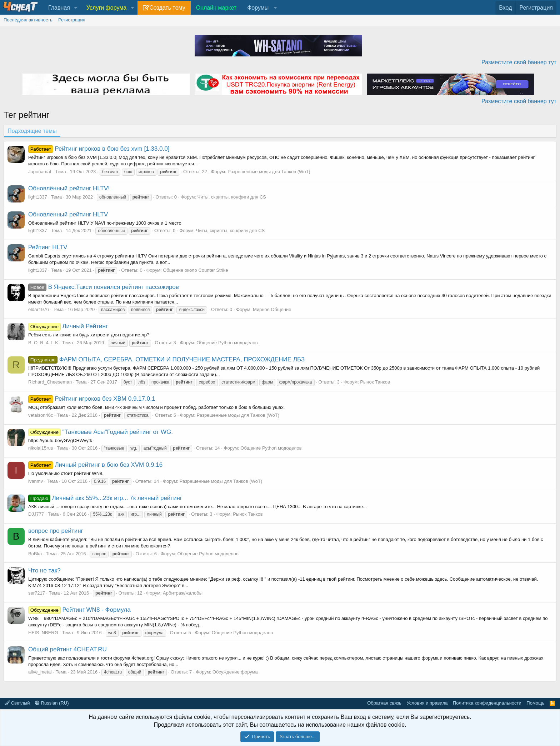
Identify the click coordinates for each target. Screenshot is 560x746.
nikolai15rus (41, 448)
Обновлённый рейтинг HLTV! (69, 188)
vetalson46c (41, 415)
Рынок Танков (375, 382)
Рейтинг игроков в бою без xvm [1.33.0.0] (99, 149)
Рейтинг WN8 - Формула (79, 610)
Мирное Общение (272, 309)
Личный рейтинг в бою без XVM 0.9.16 (95, 465)
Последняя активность (28, 20)
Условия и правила (427, 703)
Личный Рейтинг (68, 326)
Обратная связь (384, 703)
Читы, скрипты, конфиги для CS (232, 197)
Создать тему (167, 8)
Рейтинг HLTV (48, 247)
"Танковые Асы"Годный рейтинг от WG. (101, 432)
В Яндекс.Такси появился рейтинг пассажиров (104, 287)
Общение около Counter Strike (195, 270)
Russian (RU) (52, 703)
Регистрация (72, 20)
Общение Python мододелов (227, 343)
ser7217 (37, 593)
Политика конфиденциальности (487, 703)
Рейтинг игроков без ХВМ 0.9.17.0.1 (92, 399)
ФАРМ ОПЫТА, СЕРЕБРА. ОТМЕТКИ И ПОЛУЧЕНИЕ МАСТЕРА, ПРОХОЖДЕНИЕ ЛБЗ (166, 359)
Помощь (535, 703)
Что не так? (44, 570)
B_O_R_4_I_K (43, 343)
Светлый (17, 703)
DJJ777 (36, 514)
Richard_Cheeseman (50, 382)
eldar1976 (39, 309)
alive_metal (40, 672)
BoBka (35, 554)
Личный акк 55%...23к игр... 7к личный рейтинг (105, 498)
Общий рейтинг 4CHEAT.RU (67, 649)
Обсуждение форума (235, 672)
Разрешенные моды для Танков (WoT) (269, 172)
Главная (59, 8)
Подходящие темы (32, 131)
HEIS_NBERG (43, 633)
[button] (76, 8)
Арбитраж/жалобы (183, 593)
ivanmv (36, 481)
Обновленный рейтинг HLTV (68, 214)
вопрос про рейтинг (56, 531)
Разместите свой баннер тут (519, 62)
